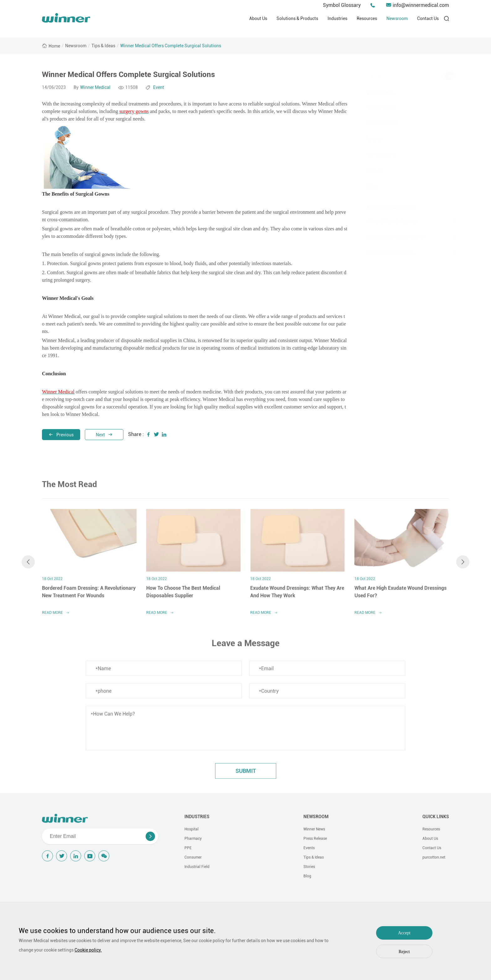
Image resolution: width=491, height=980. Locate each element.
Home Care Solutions (383, 253)
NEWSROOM (316, 817)
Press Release (375, 123)
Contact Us (428, 18)
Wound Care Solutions (384, 221)
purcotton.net (434, 857)
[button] (28, 566)
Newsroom (397, 18)
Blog (364, 187)
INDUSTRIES (197, 817)
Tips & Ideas (103, 46)
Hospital (191, 829)
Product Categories (383, 207)
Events (367, 139)
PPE (188, 848)
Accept (404, 933)
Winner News (374, 107)
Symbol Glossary (342, 5)
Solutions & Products (297, 18)
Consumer (193, 857)
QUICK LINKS (436, 817)
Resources (367, 18)
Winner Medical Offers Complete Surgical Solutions (171, 46)
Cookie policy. (88, 950)
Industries (337, 18)
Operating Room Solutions (389, 237)
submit (246, 775)
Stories (367, 171)
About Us (258, 18)
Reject (404, 952)
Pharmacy (193, 839)
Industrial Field (197, 867)
